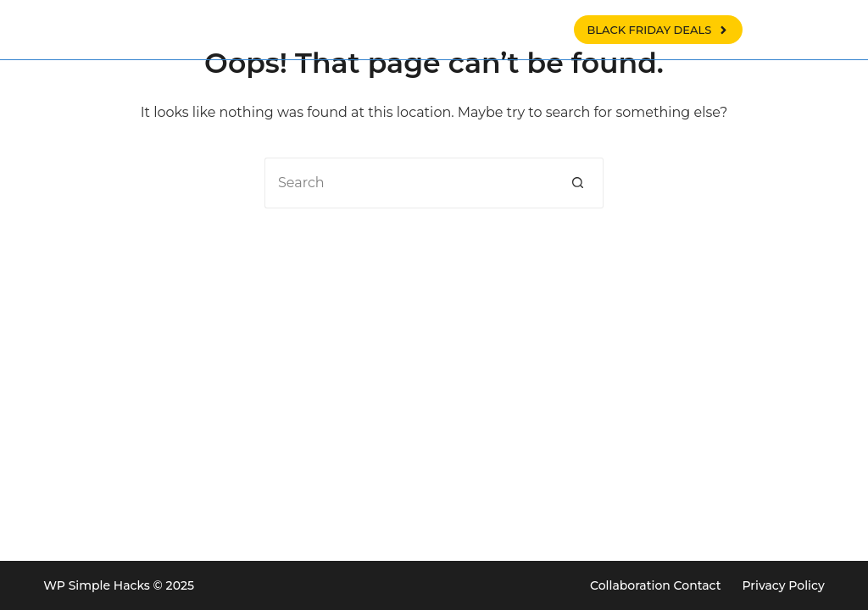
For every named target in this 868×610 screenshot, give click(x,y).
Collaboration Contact (655, 585)
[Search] (774, 30)
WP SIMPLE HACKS (178, 30)
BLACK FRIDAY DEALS (658, 30)
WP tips (328, 30)
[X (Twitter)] (815, 30)
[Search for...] (409, 183)
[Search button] (578, 183)
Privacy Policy (784, 585)
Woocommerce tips (453, 30)
